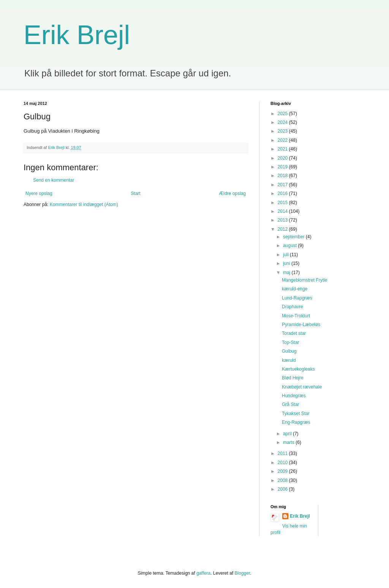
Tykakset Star (296, 414)
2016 (283, 193)
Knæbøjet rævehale (302, 387)
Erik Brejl (77, 35)
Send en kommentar (54, 180)
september (294, 237)
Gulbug (289, 351)
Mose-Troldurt (296, 316)
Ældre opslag (232, 193)
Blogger (243, 573)
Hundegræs (294, 396)
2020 (283, 158)
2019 (283, 167)
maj (287, 273)
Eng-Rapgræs (296, 422)
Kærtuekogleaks (298, 369)
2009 (283, 471)
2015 (283, 203)
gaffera (203, 573)
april (288, 434)
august (290, 246)
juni (287, 263)
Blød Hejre (293, 378)
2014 (283, 211)
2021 (283, 149)
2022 (283, 140)
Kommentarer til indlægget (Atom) (84, 204)
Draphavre (293, 307)
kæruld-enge (295, 289)
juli (286, 255)
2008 (283, 480)
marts (289, 442)
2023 (283, 131)
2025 (283, 114)
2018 (283, 176)
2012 (283, 229)
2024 (283, 122)
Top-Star (290, 342)
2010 (283, 463)
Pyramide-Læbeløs (301, 325)
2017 (283, 185)
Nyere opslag (39, 193)
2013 (283, 220)
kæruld (289, 360)
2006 (283, 489)
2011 (283, 453)
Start (135, 193)
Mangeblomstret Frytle (304, 280)
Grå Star (290, 404)
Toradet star (294, 333)
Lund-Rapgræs (297, 298)
